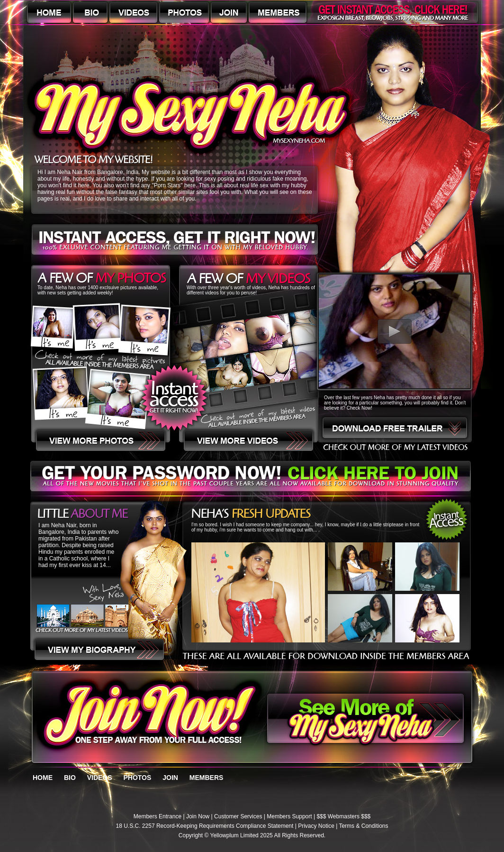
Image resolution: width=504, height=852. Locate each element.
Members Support (289, 816)
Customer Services (238, 816)
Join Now (198, 816)
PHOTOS (137, 778)
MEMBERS (207, 778)
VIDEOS (100, 778)
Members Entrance (157, 816)
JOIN (170, 778)
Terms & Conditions (363, 826)
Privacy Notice (316, 826)
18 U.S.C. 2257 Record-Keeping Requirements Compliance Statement (205, 826)
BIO (70, 778)
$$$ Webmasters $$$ (343, 816)
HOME (43, 778)
